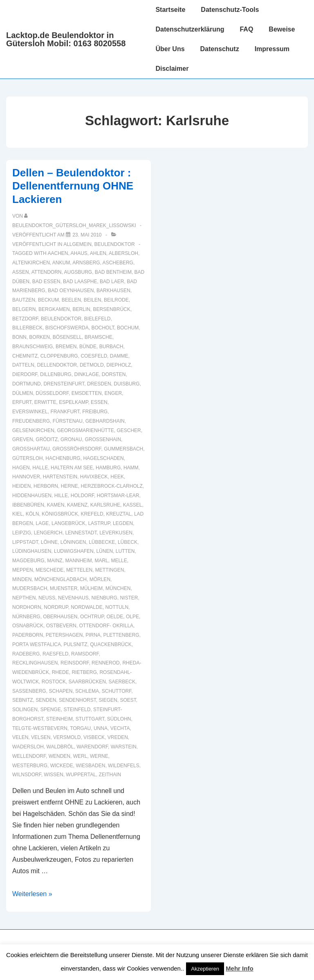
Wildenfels (124, 766)
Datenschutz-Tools (230, 10)
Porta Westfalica (37, 644)
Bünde (88, 347)
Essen (99, 402)
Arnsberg (86, 263)
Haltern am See (72, 468)
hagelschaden (103, 458)
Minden (22, 579)
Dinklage (86, 374)
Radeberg (26, 654)
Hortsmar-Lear (118, 496)
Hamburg (108, 468)
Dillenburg (56, 374)
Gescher (129, 430)
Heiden (21, 486)
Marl (101, 561)
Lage (42, 523)
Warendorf (92, 747)
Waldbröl (60, 747)
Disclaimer (172, 69)
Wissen (53, 775)
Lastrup (99, 523)
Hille (61, 496)
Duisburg (127, 384)
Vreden (118, 737)
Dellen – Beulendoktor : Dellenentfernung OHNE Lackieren (73, 186)
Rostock (54, 682)
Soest (128, 700)
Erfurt (22, 402)
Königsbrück (60, 514)
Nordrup (56, 607)
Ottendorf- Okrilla (106, 626)
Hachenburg (63, 458)
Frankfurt (65, 412)
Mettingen (110, 570)
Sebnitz (23, 700)
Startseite (170, 10)
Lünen (104, 551)
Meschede (49, 570)
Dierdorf (25, 374)
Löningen (73, 542)
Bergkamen (54, 309)
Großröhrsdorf (77, 449)
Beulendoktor (115, 244)
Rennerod (106, 663)
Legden (123, 523)
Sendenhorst (77, 700)
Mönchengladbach (61, 579)
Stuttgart (90, 719)
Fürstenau (68, 421)
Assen (21, 272)
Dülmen (23, 393)
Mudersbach (30, 588)
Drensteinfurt (64, 384)
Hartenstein (60, 477)
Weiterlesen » (32, 894)
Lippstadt (25, 542)
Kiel (18, 514)
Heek (117, 477)
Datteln (23, 365)
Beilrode (116, 300)
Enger (113, 393)
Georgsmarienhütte (85, 430)
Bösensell (67, 337)
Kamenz (77, 505)
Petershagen (64, 635)
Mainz (55, 561)
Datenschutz (220, 49)
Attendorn (47, 272)
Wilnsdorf (27, 775)
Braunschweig (33, 347)
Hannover (26, 477)
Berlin (81, 309)
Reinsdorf (75, 663)
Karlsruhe (105, 505)
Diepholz (119, 365)
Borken (39, 337)
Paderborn (28, 635)
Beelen (71, 300)
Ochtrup (92, 617)
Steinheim (59, 719)
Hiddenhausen (32, 496)
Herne (70, 486)
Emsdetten (87, 393)
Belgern (24, 309)
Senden (46, 700)
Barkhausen (113, 291)
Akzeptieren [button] (205, 969)
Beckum (48, 300)
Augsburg (78, 272)
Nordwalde (87, 607)
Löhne (49, 542)
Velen (20, 737)
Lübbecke (102, 542)
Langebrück (68, 523)
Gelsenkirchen (33, 430)
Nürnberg (26, 617)
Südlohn (119, 719)
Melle (119, 561)
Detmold (92, 365)
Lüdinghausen (32, 551)
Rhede (61, 672)
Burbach (111, 347)
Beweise (282, 29)
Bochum (128, 328)
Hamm (131, 468)
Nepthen (24, 598)
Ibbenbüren (28, 505)
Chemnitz (25, 356)
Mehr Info (240, 968)
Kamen (56, 505)
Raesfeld (55, 654)
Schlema (87, 691)
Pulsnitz (76, 644)
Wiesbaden (90, 766)
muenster (64, 588)
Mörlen (100, 579)
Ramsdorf (85, 654)
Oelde (115, 617)
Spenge (51, 710)
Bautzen (24, 300)
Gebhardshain (105, 421)
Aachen (58, 253)
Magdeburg (28, 561)
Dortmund (27, 384)
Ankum (61, 263)
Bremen (66, 347)
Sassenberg (29, 691)
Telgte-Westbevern (40, 728)
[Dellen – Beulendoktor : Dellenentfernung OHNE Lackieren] (87, 235)
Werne (99, 756)
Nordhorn (27, 607)
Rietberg (84, 672)
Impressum (272, 49)
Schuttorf (117, 691)
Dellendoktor (57, 365)
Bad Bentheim (113, 272)
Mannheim (78, 561)
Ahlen (98, 253)
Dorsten (114, 374)
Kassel (133, 505)
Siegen (108, 700)
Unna (101, 728)
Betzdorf (25, 319)
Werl (80, 756)
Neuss (47, 598)
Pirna (93, 635)
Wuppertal (81, 775)
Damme (119, 356)
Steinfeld (77, 710)
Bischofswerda (67, 328)
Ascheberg (118, 263)
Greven (23, 439)
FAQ (246, 29)
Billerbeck (27, 328)
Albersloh (123, 253)
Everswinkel (30, 412)
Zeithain (110, 775)
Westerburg (30, 766)
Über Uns (170, 49)
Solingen (25, 710)
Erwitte (45, 402)
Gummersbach (123, 449)
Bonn (19, 337)
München (118, 588)
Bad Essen (46, 282)
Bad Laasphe (80, 282)
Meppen (23, 570)
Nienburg (104, 598)
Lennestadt (81, 533)
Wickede (62, 766)
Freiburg (95, 412)
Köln (33, 514)
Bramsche (99, 337)
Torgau (80, 728)
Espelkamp (73, 402)
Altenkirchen (31, 263)
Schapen (61, 691)
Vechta (120, 728)
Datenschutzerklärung (190, 29)
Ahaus (79, 253)
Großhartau (31, 449)
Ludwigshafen (74, 551)
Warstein (124, 747)
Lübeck (128, 542)
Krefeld (92, 514)
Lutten (125, 551)
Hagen (21, 468)
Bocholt (103, 328)
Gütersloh (28, 458)
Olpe (132, 617)
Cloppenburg (59, 356)
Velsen (41, 737)
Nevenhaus (73, 598)
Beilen (93, 300)
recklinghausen (35, 663)
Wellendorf (29, 756)
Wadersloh (28, 747)
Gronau (71, 439)
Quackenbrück (111, 644)
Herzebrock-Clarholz (111, 486)
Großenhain (103, 439)
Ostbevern (61, 626)
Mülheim (91, 588)
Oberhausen (60, 617)
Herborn (46, 486)
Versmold (67, 737)
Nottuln (117, 607)
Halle (40, 468)
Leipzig (22, 533)
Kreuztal (119, 514)
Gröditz (47, 439)
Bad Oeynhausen (71, 291)
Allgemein (77, 244)
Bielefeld (98, 319)
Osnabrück (28, 626)
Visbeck (94, 737)
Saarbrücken (87, 682)
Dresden (99, 384)
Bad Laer (112, 282)
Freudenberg (31, 421)
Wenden (59, 756)
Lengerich (48, 533)
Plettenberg (121, 635)
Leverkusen (116, 533)
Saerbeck (122, 682)
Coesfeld (94, 356)
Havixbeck (94, 477)
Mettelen (79, 570)
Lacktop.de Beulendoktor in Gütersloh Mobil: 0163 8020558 (66, 39)
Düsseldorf (52, 393)
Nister (129, 598)
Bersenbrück (111, 309)
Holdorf (82, 496)
